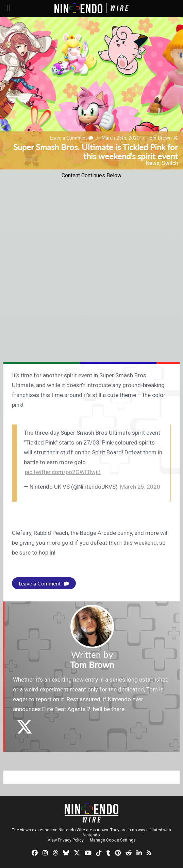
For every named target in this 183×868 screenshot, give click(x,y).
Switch (170, 163)
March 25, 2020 (140, 487)
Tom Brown (160, 138)
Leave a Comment (71, 138)
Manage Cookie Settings (113, 840)
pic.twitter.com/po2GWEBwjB (63, 472)
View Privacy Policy (66, 840)
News (153, 163)
